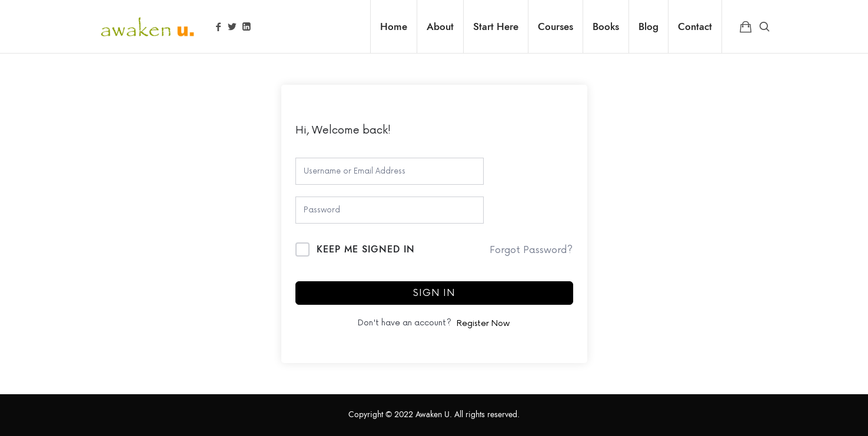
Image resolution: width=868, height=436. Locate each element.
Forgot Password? (531, 250)
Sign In (434, 293)
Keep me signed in (366, 249)
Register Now (483, 323)
